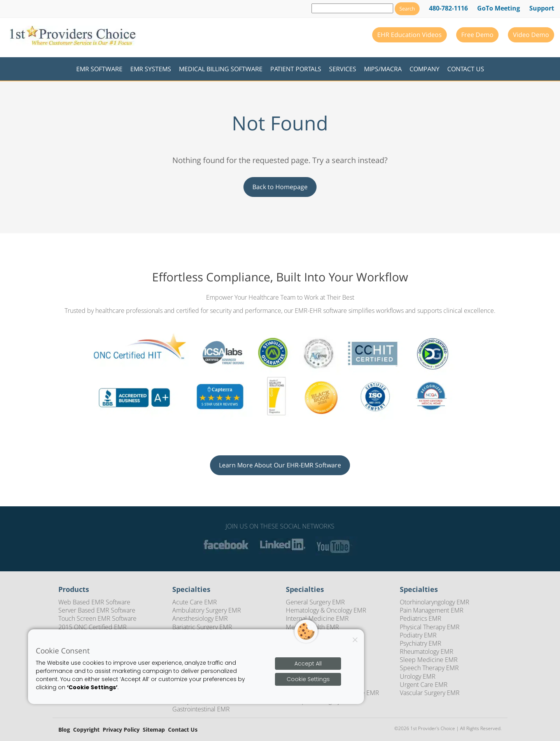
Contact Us (466, 69)
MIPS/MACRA (383, 69)
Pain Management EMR (432, 610)
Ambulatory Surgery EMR (207, 610)
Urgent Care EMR (424, 685)
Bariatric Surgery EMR (202, 627)
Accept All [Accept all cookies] (308, 664)
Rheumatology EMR (427, 651)
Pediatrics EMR (421, 618)
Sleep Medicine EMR (429, 660)
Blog (64, 730)
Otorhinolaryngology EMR (435, 602)
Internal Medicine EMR (317, 618)
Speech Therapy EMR (429, 668)
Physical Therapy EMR (430, 627)
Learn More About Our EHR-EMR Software (280, 465)
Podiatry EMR (418, 635)
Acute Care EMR (195, 602)
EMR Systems (151, 69)
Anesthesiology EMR (200, 618)
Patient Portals (296, 69)
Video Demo (531, 35)
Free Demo (477, 35)
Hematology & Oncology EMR (326, 610)
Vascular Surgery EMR (430, 693)
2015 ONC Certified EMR (93, 627)
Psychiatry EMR (421, 643)
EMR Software (99, 69)
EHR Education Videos (409, 35)
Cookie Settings (308, 679)
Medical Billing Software (221, 69)
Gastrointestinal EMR (201, 709)
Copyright (86, 730)
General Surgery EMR (315, 602)
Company (424, 69)
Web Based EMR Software (94, 602)
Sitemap (154, 730)
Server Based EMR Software (97, 610)
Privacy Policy (121, 730)
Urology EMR (418, 676)
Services (343, 69)
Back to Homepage (280, 187)
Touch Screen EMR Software (97, 618)
